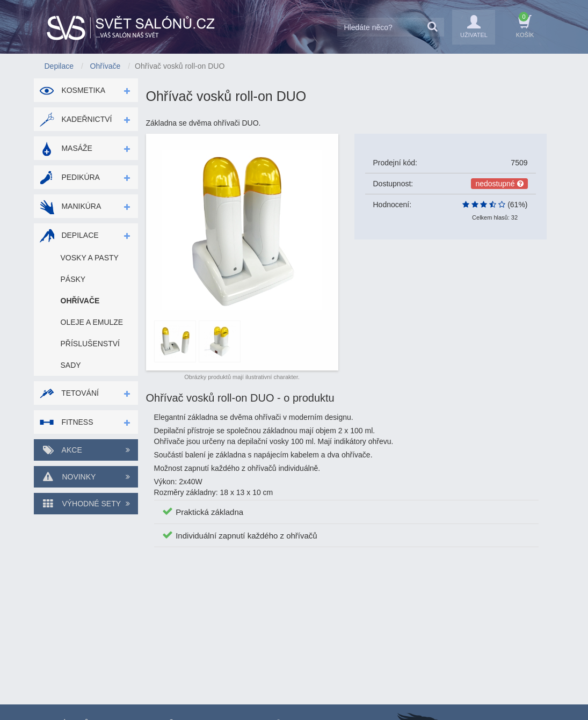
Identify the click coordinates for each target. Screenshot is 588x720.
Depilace (69, 235)
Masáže (66, 148)
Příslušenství (90, 344)
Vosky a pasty (90, 258)
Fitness (66, 422)
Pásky (73, 279)
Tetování (69, 393)
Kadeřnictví (76, 119)
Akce (86, 450)
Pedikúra (70, 177)
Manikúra (70, 206)
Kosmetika (72, 90)
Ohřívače (80, 301)
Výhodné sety (86, 504)
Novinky (86, 477)
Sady (71, 365)
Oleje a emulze (92, 322)
